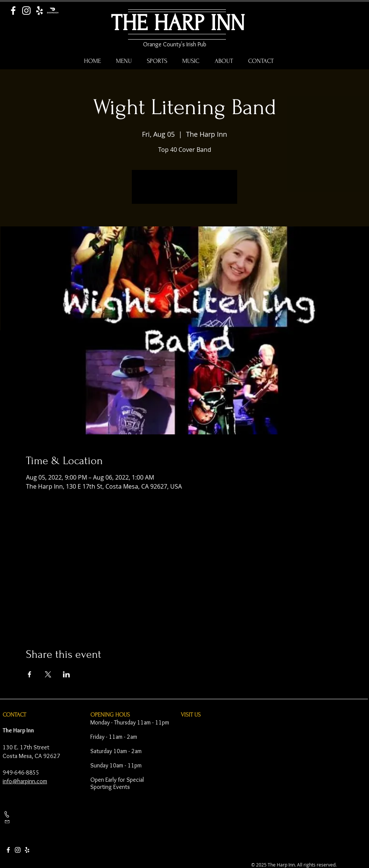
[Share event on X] (48, 674)
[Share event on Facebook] (30, 674)
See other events (185, 191)
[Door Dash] (53, 11)
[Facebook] (13, 11)
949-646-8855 (21, 772)
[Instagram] (26, 11)
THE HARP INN (178, 23)
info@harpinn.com (25, 781)
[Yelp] (40, 11)
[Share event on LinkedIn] (66, 674)
